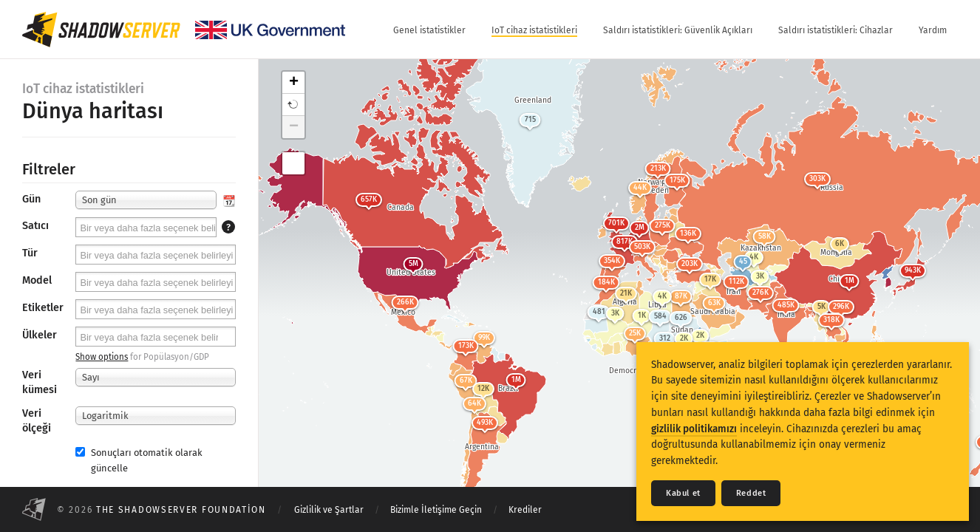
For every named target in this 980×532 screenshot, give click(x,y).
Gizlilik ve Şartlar (329, 510)
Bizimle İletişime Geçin (436, 510)
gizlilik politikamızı (694, 429)
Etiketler (43, 308)
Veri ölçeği (37, 421)
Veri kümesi (40, 382)
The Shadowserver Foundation (181, 510)
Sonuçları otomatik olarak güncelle (139, 460)
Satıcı (35, 226)
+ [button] (294, 83)
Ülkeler (40, 335)
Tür (30, 253)
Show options (102, 357)
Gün (31, 199)
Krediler (525, 510)
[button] (293, 105)
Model (37, 280)
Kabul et (683, 493)
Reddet (751, 493)
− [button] (294, 127)
